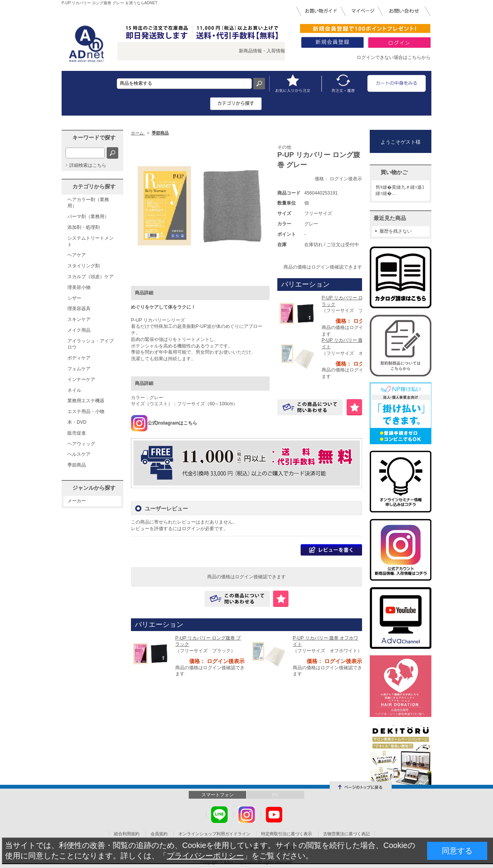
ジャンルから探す (94, 488)
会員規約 (159, 834)
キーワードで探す (94, 138)
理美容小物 (79, 287)
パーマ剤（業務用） (88, 217)
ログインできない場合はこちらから (394, 57)
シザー (74, 298)
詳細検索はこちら (88, 165)
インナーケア (81, 379)
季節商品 (77, 465)
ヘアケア (77, 255)
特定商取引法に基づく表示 (287, 834)
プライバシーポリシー (205, 856)
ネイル (74, 390)
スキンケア (79, 319)
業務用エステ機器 (86, 401)
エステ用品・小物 (86, 411)
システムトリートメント (91, 241)
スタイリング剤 (84, 266)
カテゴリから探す (94, 186)
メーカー (77, 501)
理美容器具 (79, 309)
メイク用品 (79, 330)
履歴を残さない (396, 231)
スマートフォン (218, 795)
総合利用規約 (127, 834)
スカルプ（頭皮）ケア (91, 277)
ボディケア (79, 358)
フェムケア (79, 369)
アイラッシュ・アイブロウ (91, 344)
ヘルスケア (79, 454)
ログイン (191, 529)
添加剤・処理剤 (84, 227)
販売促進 (77, 433)
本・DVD (77, 422)
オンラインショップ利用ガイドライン (214, 834)
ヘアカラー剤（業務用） (88, 203)
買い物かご (394, 172)
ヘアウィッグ (81, 444)
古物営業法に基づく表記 (346, 834)
